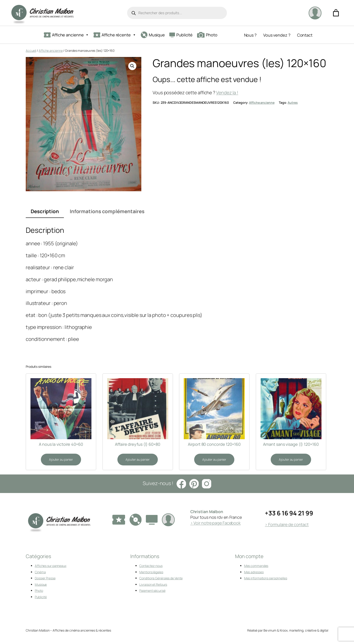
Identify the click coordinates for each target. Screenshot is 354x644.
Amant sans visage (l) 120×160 (291, 444)
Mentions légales (151, 572)
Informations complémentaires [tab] (107, 211)
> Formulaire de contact (287, 524)
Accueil (31, 51)
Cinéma (40, 572)
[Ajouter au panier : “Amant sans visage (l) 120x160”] (291, 460)
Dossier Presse (45, 578)
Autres (293, 103)
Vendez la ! (227, 92)
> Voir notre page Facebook (215, 523)
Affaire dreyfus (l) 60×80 (138, 444)
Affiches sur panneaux (51, 566)
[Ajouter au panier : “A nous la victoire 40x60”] (61, 460)
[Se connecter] (315, 13)
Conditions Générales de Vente (161, 578)
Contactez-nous (151, 566)
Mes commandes (256, 566)
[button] (132, 66)
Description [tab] (45, 211)
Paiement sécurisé (152, 591)
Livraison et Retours (153, 584)
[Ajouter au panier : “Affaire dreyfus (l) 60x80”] (137, 460)
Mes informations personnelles (266, 578)
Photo (207, 35)
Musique (153, 35)
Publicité (181, 35)
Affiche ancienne (66, 35)
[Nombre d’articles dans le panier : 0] (336, 13)
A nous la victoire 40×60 (61, 444)
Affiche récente (115, 35)
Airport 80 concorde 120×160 (214, 444)
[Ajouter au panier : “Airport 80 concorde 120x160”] (214, 460)
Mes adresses (254, 572)
